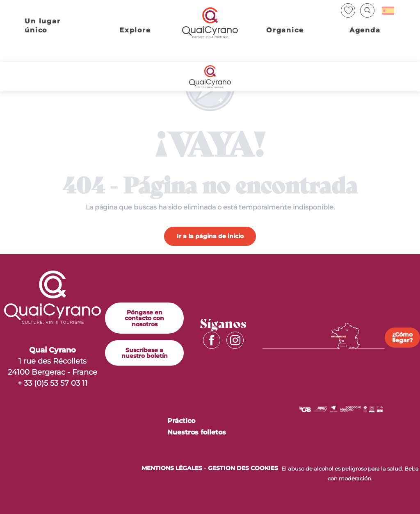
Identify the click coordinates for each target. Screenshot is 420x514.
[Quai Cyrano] (210, 77)
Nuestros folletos (197, 432)
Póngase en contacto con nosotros (144, 318)
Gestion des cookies (243, 468)
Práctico (181, 421)
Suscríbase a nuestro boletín (145, 353)
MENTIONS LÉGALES (172, 468)
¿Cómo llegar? (402, 337)
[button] (367, 10)
